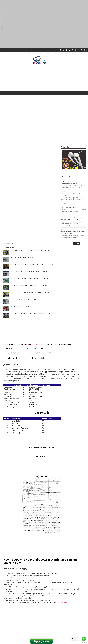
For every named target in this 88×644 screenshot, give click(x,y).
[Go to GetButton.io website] (84, 642)
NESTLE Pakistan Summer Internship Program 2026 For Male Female (32, 131)
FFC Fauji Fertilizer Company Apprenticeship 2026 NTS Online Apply (32, 145)
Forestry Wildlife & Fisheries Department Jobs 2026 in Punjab (30, 159)
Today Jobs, (49, 238)
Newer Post (7, 602)
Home (5, 53)
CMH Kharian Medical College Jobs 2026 (23, 180)
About (11, 53)
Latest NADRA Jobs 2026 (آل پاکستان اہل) (23, 138)
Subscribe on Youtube (74, 366)
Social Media (65, 53)
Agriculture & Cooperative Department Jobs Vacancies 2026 (30, 166)
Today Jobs (40, 225)
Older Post (55, 602)
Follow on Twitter (74, 355)
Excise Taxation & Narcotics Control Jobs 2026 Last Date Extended (32, 194)
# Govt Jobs (25, 550)
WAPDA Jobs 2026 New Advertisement (22, 187)
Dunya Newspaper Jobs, (27, 238)
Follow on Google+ (74, 358)
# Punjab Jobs (34, 550)
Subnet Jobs (16, 612)
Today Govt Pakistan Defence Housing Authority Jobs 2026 (29, 152)
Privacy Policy (26, 53)
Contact (17, 53)
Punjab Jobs (32, 225)
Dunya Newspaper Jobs (14, 225)
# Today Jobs (42, 550)
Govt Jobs (25, 225)
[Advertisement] (44, 12)
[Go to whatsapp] (84, 639)
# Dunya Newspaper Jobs (14, 550)
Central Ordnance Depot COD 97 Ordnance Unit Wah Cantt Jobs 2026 (32, 173)
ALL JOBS (57, 53)
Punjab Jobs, (42, 238)
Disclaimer (49, 53)
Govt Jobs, (36, 238)
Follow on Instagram (74, 362)
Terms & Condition (38, 53)
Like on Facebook (74, 351)
